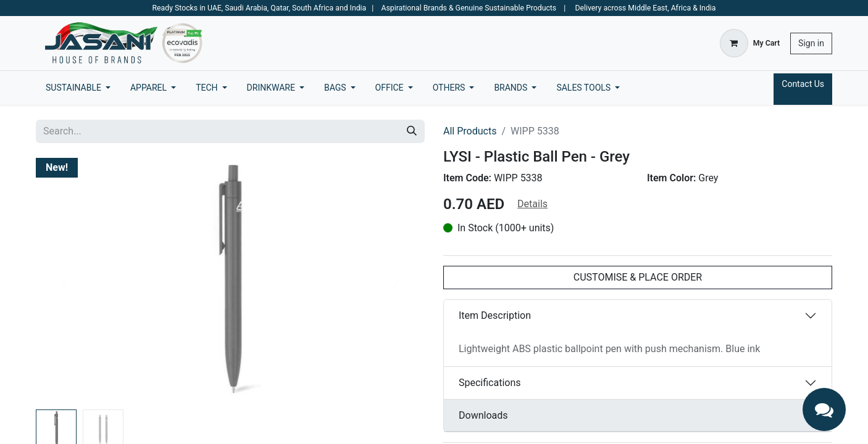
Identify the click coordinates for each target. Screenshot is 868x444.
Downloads (483, 415)
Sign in (811, 43)
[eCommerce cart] (750, 43)
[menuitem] (78, 88)
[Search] (412, 131)
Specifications (490, 383)
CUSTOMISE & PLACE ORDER (638, 277)
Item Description (495, 315)
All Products (470, 131)
